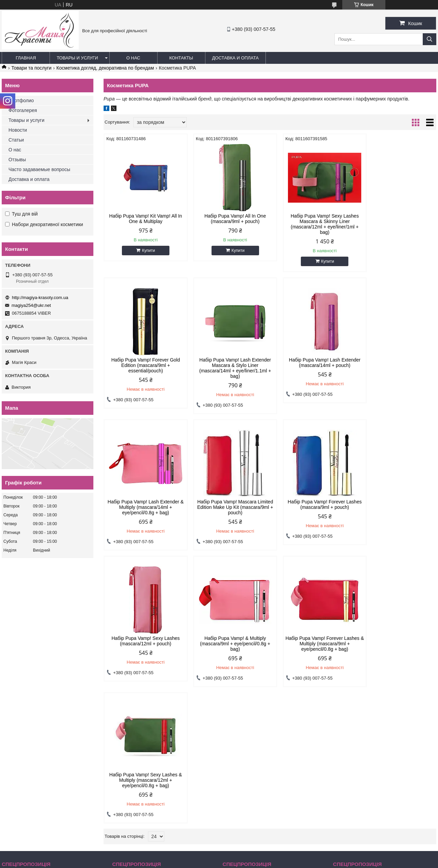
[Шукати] (430, 39)
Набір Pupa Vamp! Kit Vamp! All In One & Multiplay (143, 219)
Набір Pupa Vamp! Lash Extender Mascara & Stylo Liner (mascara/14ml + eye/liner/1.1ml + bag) (143, 368)
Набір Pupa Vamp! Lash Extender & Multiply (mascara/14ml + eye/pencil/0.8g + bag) (312, 365)
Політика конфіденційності (258, 862)
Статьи (16, 140)
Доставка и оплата (235, 58)
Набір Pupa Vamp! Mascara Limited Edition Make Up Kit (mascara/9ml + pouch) (397, 365)
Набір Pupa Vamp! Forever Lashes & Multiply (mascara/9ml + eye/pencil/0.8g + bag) (397, 507)
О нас (133, 58)
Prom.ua (251, 855)
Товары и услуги (77, 58)
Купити (146, 251)
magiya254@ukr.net (31, 305)
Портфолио (21, 100)
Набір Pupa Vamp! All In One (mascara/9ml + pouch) (228, 219)
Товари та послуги (31, 68)
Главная (26, 58)
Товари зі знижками (25, 740)
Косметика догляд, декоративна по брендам (105, 68)
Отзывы (17, 160)
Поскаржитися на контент (205, 862)
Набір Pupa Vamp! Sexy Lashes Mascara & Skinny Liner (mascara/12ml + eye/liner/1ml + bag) (312, 224)
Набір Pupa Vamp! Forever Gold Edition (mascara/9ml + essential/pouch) (397, 221)
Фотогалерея (23, 110)
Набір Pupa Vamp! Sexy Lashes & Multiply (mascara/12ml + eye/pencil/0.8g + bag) (143, 644)
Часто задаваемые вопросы (39, 169)
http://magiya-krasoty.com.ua (40, 298)
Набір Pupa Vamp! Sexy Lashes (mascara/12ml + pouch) (228, 504)
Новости (18, 130)
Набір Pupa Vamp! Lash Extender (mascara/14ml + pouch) (228, 363)
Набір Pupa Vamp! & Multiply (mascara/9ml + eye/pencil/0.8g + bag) (312, 507)
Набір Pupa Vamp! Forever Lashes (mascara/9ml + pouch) (143, 504)
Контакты (181, 58)
